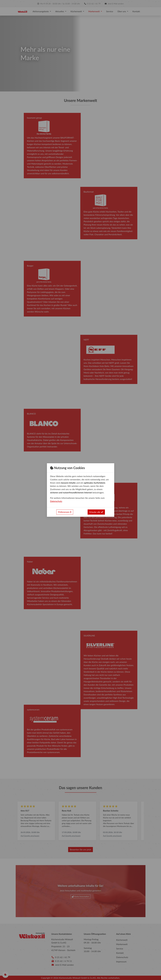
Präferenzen (65, 512)
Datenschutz (56, 501)
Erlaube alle (96, 512)
